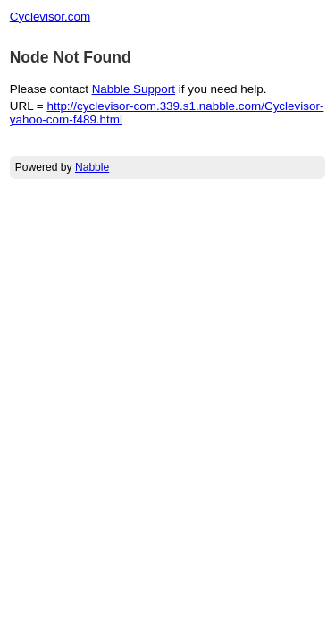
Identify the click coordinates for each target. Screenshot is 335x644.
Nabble (92, 167)
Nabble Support (134, 89)
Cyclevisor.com (50, 17)
